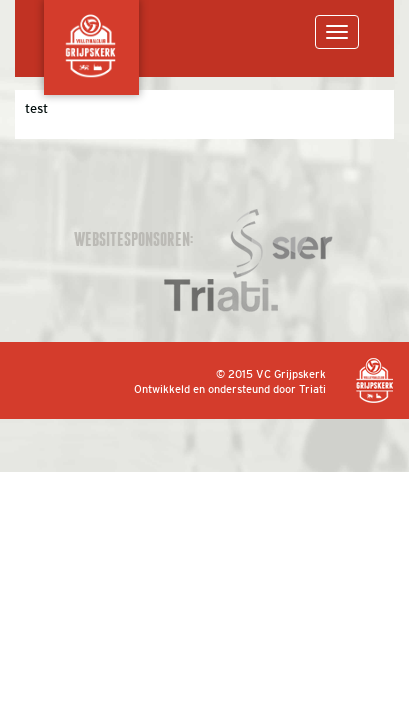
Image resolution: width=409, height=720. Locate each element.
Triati (312, 389)
